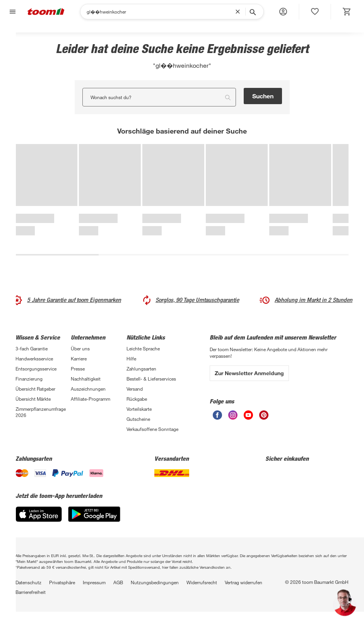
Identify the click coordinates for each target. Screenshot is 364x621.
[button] (283, 12)
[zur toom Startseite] (46, 12)
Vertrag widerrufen (244, 582)
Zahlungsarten (141, 369)
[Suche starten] (252, 12)
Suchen (263, 96)
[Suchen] (161, 12)
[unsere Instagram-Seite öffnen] (233, 415)
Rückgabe (137, 399)
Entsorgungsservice (36, 369)
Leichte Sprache (143, 348)
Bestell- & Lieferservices (151, 379)
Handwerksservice (34, 359)
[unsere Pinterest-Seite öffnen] (264, 415)
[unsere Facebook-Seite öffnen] (217, 415)
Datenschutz (28, 582)
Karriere (79, 359)
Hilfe (131, 359)
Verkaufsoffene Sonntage (152, 429)
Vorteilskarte (139, 409)
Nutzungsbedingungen (155, 582)
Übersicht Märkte (33, 399)
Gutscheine (138, 419)
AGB (118, 582)
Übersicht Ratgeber (35, 389)
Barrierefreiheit (31, 592)
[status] (315, 12)
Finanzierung (29, 379)
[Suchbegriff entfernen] (239, 12)
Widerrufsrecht (202, 582)
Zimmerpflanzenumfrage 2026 (41, 412)
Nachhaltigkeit (86, 379)
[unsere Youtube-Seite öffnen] (248, 415)
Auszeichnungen (88, 389)
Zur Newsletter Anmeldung (249, 373)
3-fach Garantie (32, 348)
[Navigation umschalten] (12, 12)
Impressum (94, 582)
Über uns (80, 348)
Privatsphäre (62, 582)
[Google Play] (94, 514)
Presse (78, 369)
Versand (135, 389)
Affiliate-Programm (91, 399)
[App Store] (39, 514)
